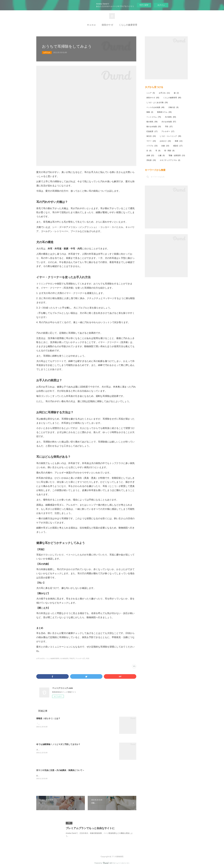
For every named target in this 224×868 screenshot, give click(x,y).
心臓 (161, 155)
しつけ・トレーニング (170, 136)
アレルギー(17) (80, 658)
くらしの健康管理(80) (52, 658)
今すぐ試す (144, 5)
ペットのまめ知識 (155, 107)
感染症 (178, 146)
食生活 (151, 136)
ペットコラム (154, 117)
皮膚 (150, 155)
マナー (151, 141)
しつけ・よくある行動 (157, 103)
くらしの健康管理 (128, 25)
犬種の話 (173, 107)
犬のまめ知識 (169, 122)
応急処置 (152, 131)
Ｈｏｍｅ (91, 25)
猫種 (150, 112)
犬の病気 (170, 117)
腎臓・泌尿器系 (177, 155)
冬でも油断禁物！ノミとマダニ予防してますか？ (58, 744)
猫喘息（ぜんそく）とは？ (48, 718)
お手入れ (47, 53)
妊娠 (165, 146)
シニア (151, 93)
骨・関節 (169, 151)
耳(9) (88, 658)
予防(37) (72, 658)
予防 (169, 127)
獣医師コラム (164, 112)
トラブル (152, 146)
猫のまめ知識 (154, 127)
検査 (179, 141)
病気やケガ (107, 25)
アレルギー (168, 131)
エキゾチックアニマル (170, 160)
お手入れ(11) (40, 658)
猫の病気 (152, 122)
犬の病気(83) (64, 658)
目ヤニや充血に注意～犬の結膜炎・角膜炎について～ (60, 770)
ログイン (161, 5)
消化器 (151, 160)
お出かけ (165, 141)
